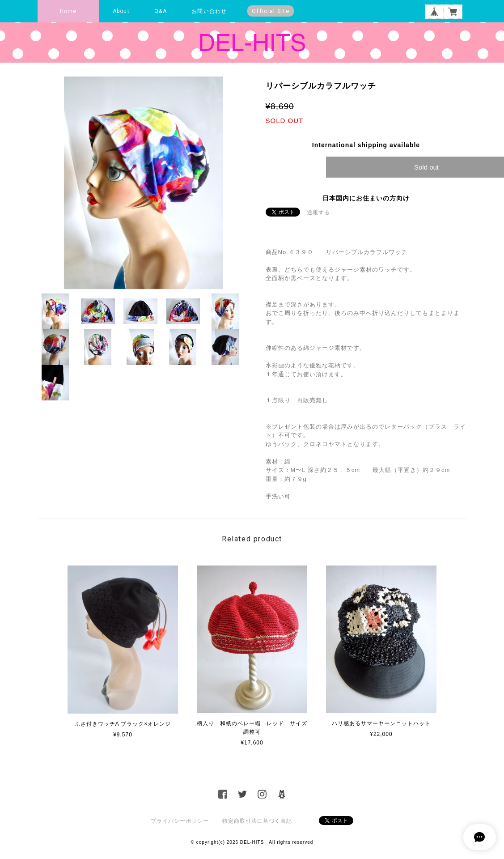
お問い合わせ (209, 11)
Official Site (271, 11)
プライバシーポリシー (180, 821)
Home (68, 11)
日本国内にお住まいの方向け (366, 198)
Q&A (161, 11)
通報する (318, 213)
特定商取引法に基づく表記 (257, 821)
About (121, 11)
